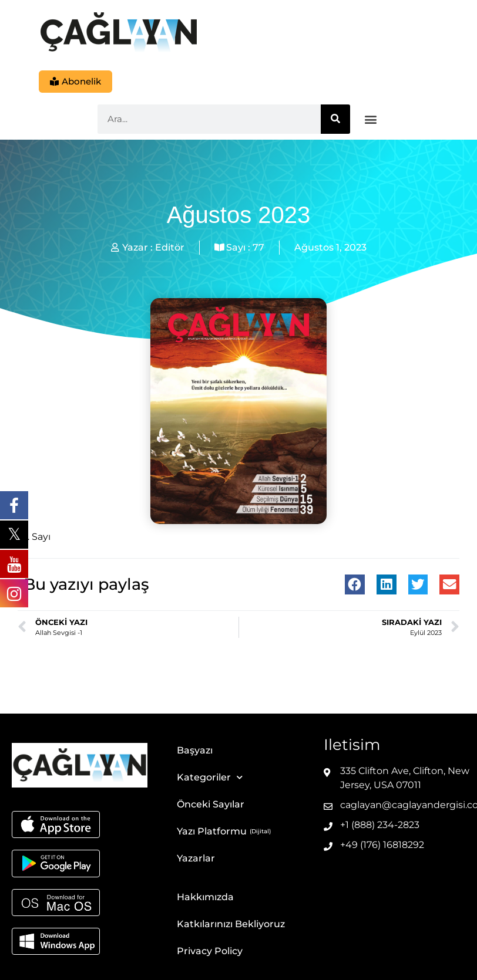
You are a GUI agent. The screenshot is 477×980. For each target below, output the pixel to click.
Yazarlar (196, 859)
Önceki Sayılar (211, 805)
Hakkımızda (205, 898)
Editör (170, 248)
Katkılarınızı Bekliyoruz (231, 925)
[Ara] (335, 120)
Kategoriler (210, 778)
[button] (371, 120)
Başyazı (195, 751)
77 (258, 248)
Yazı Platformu (212, 832)
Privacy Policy (210, 952)
